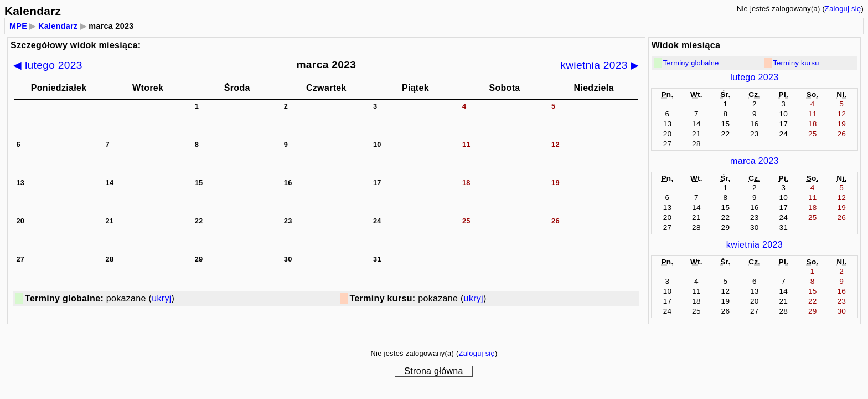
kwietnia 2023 (755, 245)
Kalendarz (58, 26)
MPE (18, 26)
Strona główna (433, 371)
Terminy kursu (796, 63)
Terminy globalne (691, 63)
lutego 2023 (754, 77)
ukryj (161, 298)
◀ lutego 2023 (48, 65)
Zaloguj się (843, 9)
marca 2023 (755, 161)
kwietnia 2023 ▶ (600, 65)
